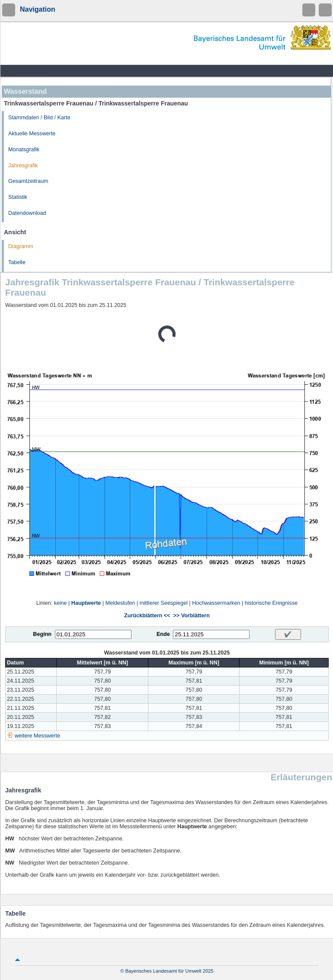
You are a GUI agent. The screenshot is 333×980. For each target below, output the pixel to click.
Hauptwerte (86, 603)
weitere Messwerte (37, 736)
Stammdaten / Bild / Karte (39, 118)
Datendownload (27, 213)
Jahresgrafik (23, 166)
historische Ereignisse (271, 603)
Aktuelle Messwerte (32, 134)
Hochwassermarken (216, 603)
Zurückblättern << (147, 616)
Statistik (18, 197)
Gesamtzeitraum (28, 181)
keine (60, 603)
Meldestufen (120, 603)
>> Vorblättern (191, 616)
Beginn (42, 634)
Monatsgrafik (24, 150)
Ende (163, 634)
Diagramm (21, 246)
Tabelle (17, 262)
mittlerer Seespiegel (164, 603)
